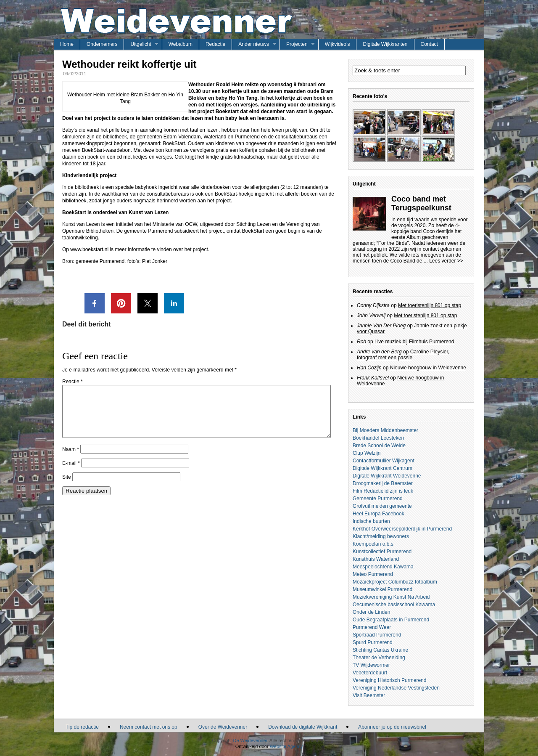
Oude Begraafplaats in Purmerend (391, 620)
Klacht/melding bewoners (381, 536)
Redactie (215, 44)
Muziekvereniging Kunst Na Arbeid (391, 597)
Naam (71, 459)
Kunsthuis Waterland (376, 559)
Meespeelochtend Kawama (383, 567)
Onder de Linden (371, 612)
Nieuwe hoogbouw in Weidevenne (428, 368)
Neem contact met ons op (149, 727)
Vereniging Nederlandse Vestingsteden (396, 688)
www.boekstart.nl (89, 249)
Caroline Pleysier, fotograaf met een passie (403, 355)
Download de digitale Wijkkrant (303, 727)
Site (67, 487)
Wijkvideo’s (338, 44)
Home (67, 44)
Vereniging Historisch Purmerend (389, 680)
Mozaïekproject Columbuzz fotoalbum (395, 582)
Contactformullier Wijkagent (384, 461)
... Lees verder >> (443, 261)
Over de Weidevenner (223, 727)
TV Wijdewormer (371, 665)
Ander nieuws (254, 44)
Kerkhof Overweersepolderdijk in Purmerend (402, 529)
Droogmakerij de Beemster (383, 483)
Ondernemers (102, 44)
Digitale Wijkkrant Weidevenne (387, 476)
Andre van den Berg (379, 352)
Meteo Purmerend (373, 574)
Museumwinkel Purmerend (382, 589)
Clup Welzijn (367, 453)
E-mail (71, 473)
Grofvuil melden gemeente (382, 506)
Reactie (73, 382)
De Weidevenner (250, 740)
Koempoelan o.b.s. (374, 544)
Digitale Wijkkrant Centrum (382, 468)
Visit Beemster (369, 695)
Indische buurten (371, 521)
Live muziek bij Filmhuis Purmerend (414, 342)
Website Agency (286, 746)
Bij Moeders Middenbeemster (385, 430)
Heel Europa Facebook (378, 514)
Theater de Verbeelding (379, 658)
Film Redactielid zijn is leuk (383, 491)
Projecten (297, 44)
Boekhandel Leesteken (378, 438)
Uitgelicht (141, 44)
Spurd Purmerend (373, 642)
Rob (361, 342)
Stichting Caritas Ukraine (380, 650)
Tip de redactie (82, 727)
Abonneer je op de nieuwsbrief (392, 727)
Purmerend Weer (372, 627)
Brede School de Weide (379, 446)
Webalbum (181, 44)
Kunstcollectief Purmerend (382, 552)
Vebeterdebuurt (370, 673)
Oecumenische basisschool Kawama (394, 605)
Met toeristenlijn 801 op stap (430, 305)
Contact (429, 44)
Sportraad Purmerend (377, 635)
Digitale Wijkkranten (385, 44)
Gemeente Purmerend (378, 499)
